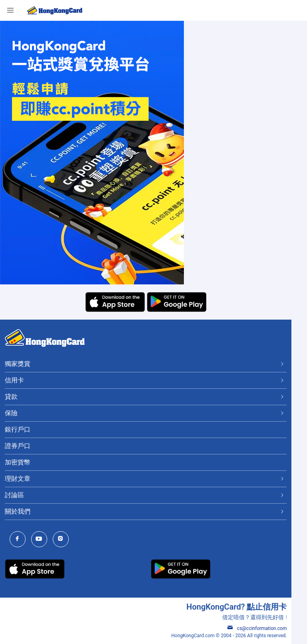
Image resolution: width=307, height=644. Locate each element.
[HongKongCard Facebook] (20, 539)
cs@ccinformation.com (272, 628)
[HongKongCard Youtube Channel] (41, 539)
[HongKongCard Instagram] (63, 539)
